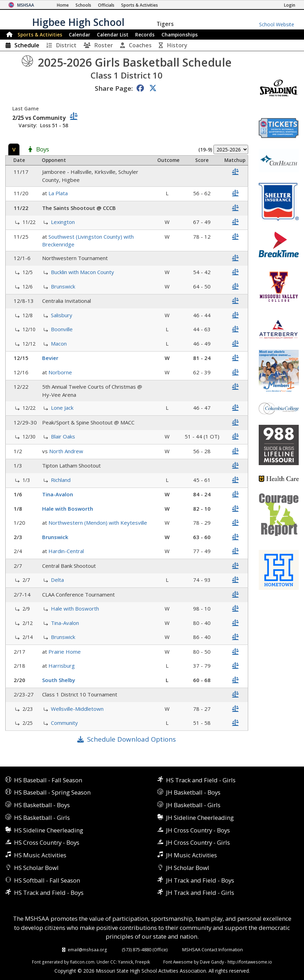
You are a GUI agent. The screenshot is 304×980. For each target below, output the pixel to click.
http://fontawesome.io (250, 962)
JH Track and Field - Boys (200, 880)
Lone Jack (62, 408)
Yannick (125, 962)
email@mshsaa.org (87, 950)
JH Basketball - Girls (193, 805)
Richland (61, 480)
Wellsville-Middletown (77, 709)
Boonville (62, 329)
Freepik (143, 962)
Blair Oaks (63, 436)
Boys (43, 150)
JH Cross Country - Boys (198, 830)
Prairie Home (65, 652)
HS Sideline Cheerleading (49, 830)
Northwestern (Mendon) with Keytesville (98, 523)
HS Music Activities (40, 855)
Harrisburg (62, 666)
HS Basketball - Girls (42, 818)
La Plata (58, 193)
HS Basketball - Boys (42, 805)
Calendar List (113, 35)
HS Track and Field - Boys (49, 893)
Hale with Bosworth (68, 509)
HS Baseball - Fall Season (48, 780)
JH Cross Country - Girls (198, 842)
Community (64, 723)
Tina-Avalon (58, 494)
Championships (180, 35)
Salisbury (62, 315)
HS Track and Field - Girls (201, 780)
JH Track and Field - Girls (200, 893)
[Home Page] (63, 5)
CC (113, 962)
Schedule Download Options (131, 739)
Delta (57, 580)
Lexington (63, 222)
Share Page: (114, 88)
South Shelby (59, 680)
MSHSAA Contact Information (213, 950)
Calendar (80, 35)
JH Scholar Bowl (188, 868)
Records (145, 35)
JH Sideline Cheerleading (200, 818)
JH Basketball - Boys (193, 792)
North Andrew (66, 451)
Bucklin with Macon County (82, 272)
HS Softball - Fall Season (47, 880)
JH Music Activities (191, 855)
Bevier (50, 358)
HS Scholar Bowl (36, 868)
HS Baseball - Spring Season (52, 792)
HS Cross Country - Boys (47, 842)
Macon (59, 343)
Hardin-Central (66, 551)
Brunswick (63, 286)
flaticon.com (82, 962)
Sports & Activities (40, 35)
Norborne (60, 372)
